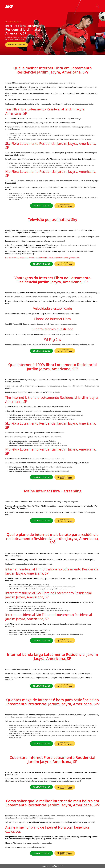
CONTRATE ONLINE (41, 206)
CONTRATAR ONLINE (17, 45)
